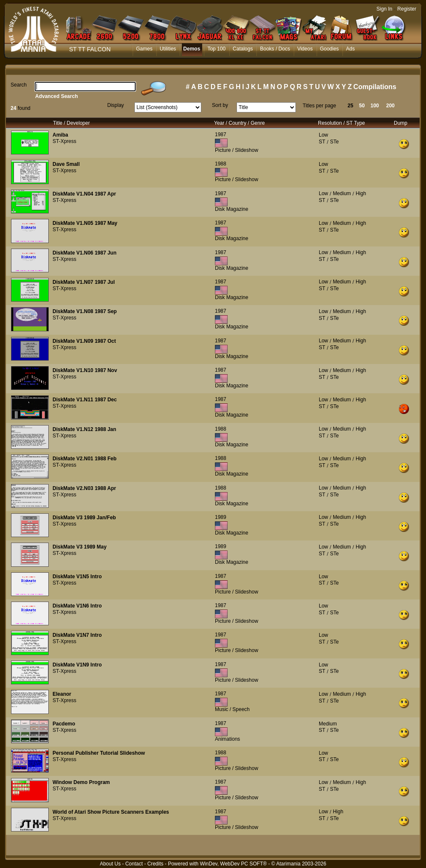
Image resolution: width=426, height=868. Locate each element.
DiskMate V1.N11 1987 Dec (85, 400)
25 (350, 106)
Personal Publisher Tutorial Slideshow (99, 753)
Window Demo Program (81, 782)
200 (390, 106)
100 (375, 106)
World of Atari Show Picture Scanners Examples (111, 812)
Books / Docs (275, 49)
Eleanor (62, 694)
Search (19, 85)
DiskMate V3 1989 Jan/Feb (84, 518)
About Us (110, 864)
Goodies (330, 49)
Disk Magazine (232, 209)
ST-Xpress (64, 141)
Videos (305, 49)
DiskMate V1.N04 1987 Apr (84, 194)
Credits (155, 864)
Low (323, 135)
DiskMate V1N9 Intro (77, 665)
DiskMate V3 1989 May (79, 547)
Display (116, 105)
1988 (221, 164)
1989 (221, 517)
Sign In (384, 9)
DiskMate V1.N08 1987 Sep (85, 311)
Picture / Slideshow (237, 150)
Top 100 (216, 49)
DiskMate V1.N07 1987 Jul (84, 282)
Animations (227, 739)
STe (334, 142)
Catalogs (243, 49)
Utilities (168, 49)
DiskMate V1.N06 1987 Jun (85, 253)
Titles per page (319, 106)
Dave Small (66, 164)
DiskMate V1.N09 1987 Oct (84, 341)
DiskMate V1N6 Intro (77, 606)
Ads (350, 49)
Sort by (220, 105)
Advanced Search (57, 96)
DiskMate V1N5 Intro (77, 577)
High (361, 193)
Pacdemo (64, 724)
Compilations (375, 87)
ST (322, 142)
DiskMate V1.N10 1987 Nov (85, 370)
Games (144, 49)
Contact (134, 864)
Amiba (60, 135)
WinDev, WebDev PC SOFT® (234, 864)
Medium (342, 193)
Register (407, 9)
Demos (192, 49)
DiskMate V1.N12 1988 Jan (84, 429)
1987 (221, 134)
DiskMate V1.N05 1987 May (85, 223)
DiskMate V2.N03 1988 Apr (84, 488)
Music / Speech (232, 709)
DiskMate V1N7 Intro (77, 635)
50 (362, 106)
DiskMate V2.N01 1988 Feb (85, 459)
